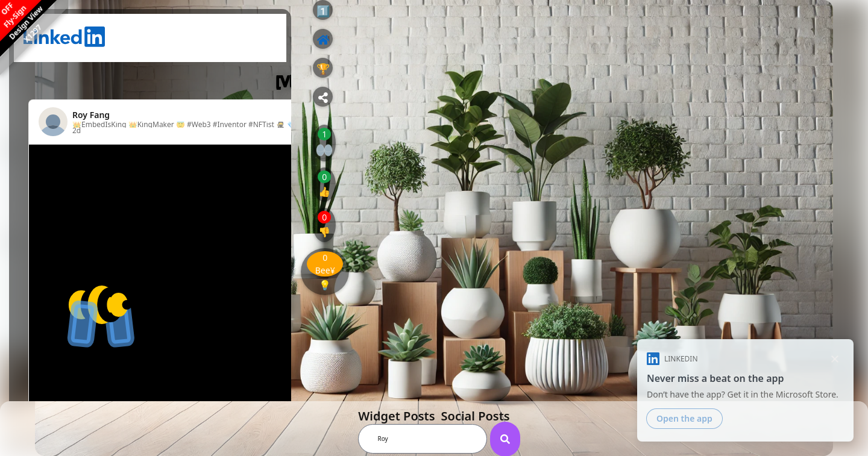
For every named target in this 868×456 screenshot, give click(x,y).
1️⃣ (323, 11)
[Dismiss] (834, 358)
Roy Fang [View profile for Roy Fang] (91, 115)
